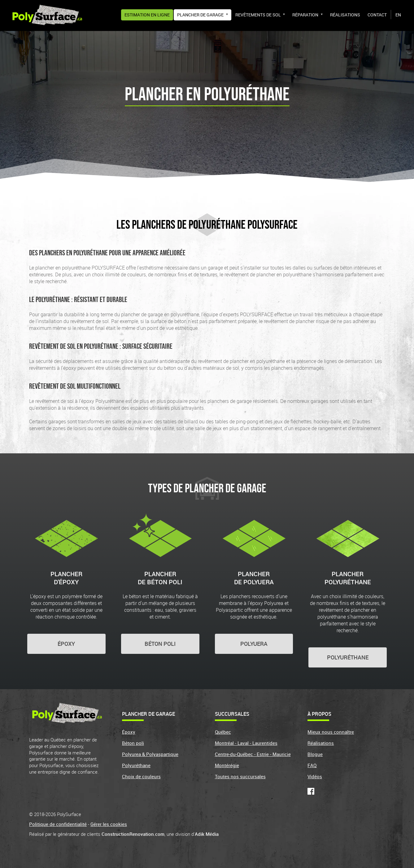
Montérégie (227, 765)
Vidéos (315, 776)
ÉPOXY (66, 644)
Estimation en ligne (147, 15)
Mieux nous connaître (331, 732)
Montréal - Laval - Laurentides (246, 743)
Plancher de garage (200, 15)
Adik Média (207, 834)
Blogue (315, 754)
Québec (223, 732)
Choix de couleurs (141, 776)
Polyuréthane (136, 765)
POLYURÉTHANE (348, 657)
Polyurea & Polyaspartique (150, 754)
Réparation (305, 15)
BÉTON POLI (160, 644)
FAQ (312, 765)
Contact (377, 15)
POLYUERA (254, 644)
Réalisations (345, 15)
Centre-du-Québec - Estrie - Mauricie (253, 754)
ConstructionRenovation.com (133, 834)
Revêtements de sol (258, 15)
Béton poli (133, 743)
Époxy (129, 732)
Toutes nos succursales (240, 776)
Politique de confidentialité (58, 824)
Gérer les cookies (109, 824)
